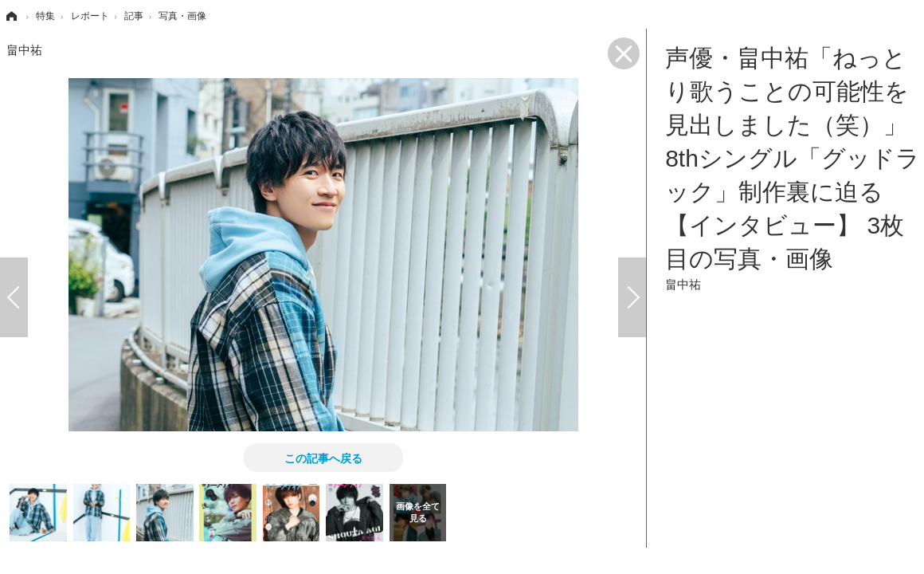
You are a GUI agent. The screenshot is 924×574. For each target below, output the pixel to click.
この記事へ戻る (323, 458)
